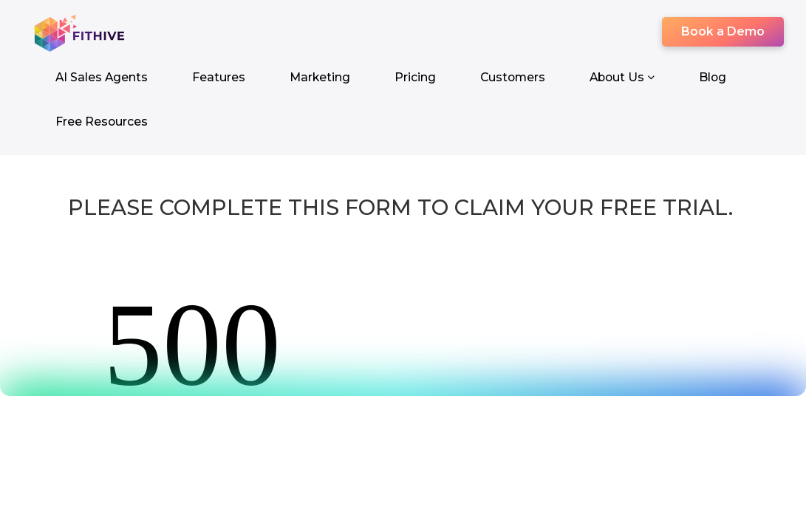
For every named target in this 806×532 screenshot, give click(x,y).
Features (219, 77)
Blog (713, 77)
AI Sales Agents (102, 77)
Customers (513, 77)
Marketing (320, 77)
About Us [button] (622, 77)
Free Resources (102, 122)
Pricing (415, 77)
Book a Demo (723, 31)
